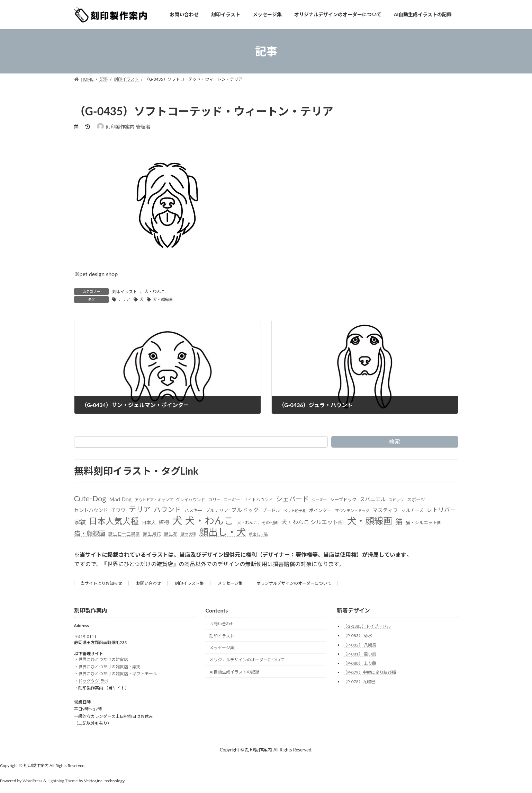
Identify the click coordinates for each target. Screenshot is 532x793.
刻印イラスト (125, 292)
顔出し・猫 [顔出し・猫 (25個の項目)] (258, 534)
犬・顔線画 (163, 299)
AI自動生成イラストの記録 (234, 672)
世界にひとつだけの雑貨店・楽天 (109, 667)
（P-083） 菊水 (357, 636)
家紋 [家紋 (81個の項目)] (80, 522)
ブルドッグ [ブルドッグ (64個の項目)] (245, 510)
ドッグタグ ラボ (93, 681)
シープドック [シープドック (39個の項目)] (343, 500)
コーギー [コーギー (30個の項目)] (232, 500)
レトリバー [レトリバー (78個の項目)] (441, 510)
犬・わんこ (155, 292)
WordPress (32, 781)
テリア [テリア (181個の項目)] (140, 509)
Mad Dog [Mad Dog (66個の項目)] (120, 499)
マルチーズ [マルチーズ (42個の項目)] (412, 510)
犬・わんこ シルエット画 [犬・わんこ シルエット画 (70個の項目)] (313, 522)
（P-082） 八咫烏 (359, 645)
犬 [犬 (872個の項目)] (177, 520)
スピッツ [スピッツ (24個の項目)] (396, 500)
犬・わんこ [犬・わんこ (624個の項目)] (209, 521)
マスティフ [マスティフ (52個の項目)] (385, 510)
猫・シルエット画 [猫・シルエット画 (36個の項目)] (424, 522)
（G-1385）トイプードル (367, 627)
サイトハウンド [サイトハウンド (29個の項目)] (258, 500)
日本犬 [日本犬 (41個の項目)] (149, 522)
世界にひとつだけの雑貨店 (103, 660)
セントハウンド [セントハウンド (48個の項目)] (91, 510)
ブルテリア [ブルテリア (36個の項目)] (217, 510)
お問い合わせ (148, 583)
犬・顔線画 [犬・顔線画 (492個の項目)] (370, 521)
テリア (124, 299)
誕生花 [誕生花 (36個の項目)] (171, 534)
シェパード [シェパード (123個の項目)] (292, 499)
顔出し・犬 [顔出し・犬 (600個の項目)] (222, 532)
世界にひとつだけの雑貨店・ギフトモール (118, 674)
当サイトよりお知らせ (101, 583)
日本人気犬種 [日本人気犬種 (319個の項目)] (114, 521)
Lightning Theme (63, 781)
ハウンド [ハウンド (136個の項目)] (168, 509)
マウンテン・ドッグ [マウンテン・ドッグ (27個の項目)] (352, 510)
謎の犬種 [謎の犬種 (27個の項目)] (188, 534)
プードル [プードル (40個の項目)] (271, 510)
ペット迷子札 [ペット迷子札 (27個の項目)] (295, 510)
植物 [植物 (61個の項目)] (164, 522)
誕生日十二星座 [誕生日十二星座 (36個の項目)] (124, 534)
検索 (395, 442)
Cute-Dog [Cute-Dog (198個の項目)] (90, 499)
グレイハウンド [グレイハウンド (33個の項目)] (190, 500)
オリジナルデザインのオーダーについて (294, 583)
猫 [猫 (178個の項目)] (399, 521)
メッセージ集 (230, 583)
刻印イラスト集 (189, 583)
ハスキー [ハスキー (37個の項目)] (193, 510)
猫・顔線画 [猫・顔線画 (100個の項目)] (90, 533)
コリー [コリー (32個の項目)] (214, 500)
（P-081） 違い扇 (359, 654)
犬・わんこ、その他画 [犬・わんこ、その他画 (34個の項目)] (258, 523)
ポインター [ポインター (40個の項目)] (320, 510)
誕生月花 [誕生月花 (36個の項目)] (152, 534)
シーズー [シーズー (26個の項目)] (319, 500)
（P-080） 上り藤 (359, 663)
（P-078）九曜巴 (359, 682)
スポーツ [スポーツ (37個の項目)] (416, 500)
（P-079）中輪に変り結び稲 (369, 673)
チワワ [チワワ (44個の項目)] (118, 510)
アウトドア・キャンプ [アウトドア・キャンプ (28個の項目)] (154, 500)
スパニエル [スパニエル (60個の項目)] (373, 499)
